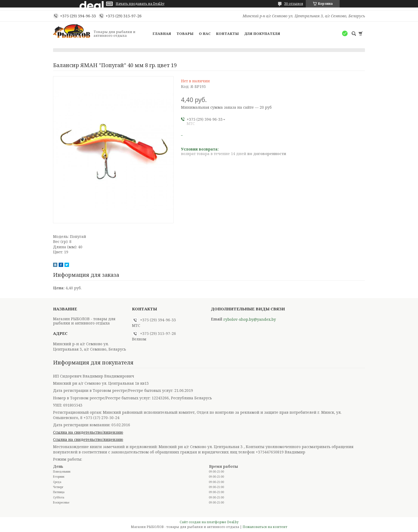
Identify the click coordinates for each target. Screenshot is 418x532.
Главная (162, 34)
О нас (205, 34)
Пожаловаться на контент (265, 527)
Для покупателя (262, 34)
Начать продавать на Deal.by (140, 4)
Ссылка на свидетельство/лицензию (88, 432)
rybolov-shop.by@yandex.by (250, 319)
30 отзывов (294, 4)
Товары (185, 34)
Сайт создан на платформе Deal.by (209, 522)
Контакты (227, 34)
